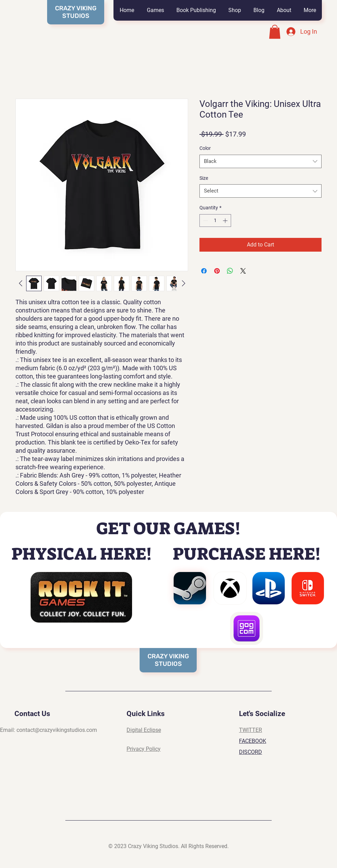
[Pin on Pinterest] (217, 271)
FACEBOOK (253, 741)
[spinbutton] (215, 221)
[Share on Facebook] (204, 271)
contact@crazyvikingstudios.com (57, 730)
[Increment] (226, 221)
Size (204, 178)
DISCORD (251, 752)
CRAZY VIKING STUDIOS (76, 12)
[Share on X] (243, 271)
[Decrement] (205, 221)
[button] (155, 10)
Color (205, 148)
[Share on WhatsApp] (230, 271)
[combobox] (260, 161)
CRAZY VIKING (168, 656)
